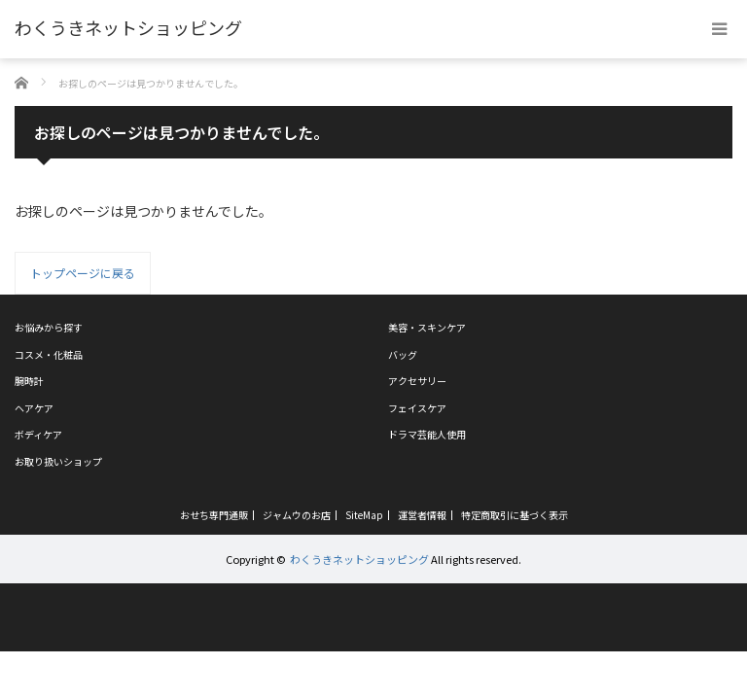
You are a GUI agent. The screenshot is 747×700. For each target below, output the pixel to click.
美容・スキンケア (427, 327)
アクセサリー (417, 381)
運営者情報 (422, 515)
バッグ (403, 354)
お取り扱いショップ (58, 461)
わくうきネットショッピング (359, 559)
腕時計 (29, 381)
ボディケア (38, 434)
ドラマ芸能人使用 (427, 434)
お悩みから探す (49, 327)
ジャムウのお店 (297, 515)
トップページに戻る (83, 273)
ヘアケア (34, 408)
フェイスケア (417, 408)
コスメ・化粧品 (49, 354)
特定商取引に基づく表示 (515, 515)
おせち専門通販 (214, 515)
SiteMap (364, 515)
